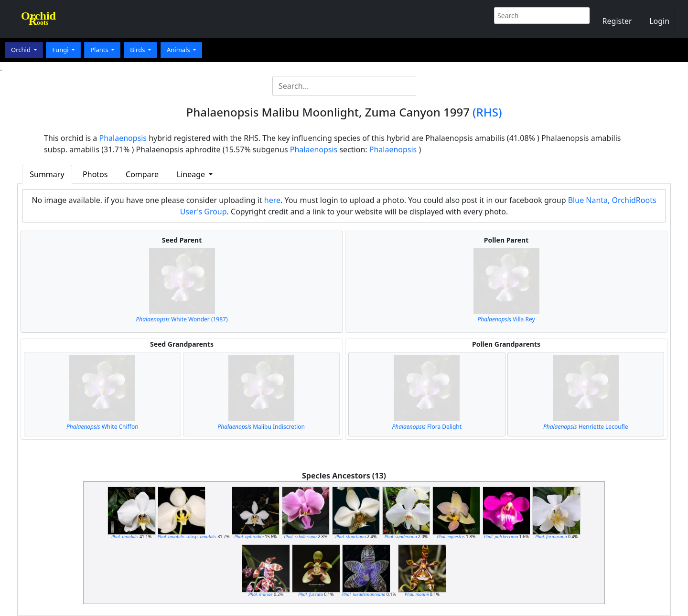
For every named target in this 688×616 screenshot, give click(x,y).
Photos (95, 174)
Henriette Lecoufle (586, 427)
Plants (100, 50)
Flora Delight (427, 427)
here (272, 200)
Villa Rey (506, 319)
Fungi (61, 50)
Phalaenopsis (123, 138)
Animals (179, 50)
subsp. (187, 536)
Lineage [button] (192, 174)
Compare (142, 174)
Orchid (21, 50)
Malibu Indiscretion (262, 427)
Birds (138, 50)
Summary (47, 174)
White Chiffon (102, 427)
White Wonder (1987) (182, 319)
